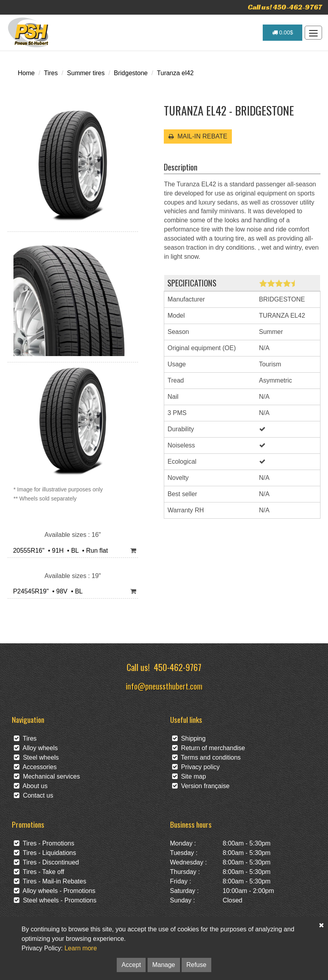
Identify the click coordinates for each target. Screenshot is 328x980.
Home (26, 73)
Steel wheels (36, 757)
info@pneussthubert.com (164, 686)
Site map (189, 776)
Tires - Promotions (44, 843)
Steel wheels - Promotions (55, 900)
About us (31, 786)
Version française (201, 786)
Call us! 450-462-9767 (285, 7)
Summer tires (86, 73)
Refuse (196, 965)
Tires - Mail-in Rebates (50, 881)
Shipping (189, 738)
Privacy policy (196, 767)
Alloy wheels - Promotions (55, 891)
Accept (131, 965)
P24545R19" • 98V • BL (46, 591)
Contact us (33, 795)
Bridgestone (131, 73)
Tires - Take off (39, 872)
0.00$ (283, 32)
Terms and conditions (207, 757)
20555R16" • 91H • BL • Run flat (59, 551)
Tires (51, 73)
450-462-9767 (178, 667)
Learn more (81, 948)
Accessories (35, 767)
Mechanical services (47, 776)
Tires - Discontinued (46, 862)
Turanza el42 (175, 73)
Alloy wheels (36, 748)
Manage (164, 965)
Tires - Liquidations (45, 853)
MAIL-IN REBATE (198, 136)
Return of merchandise (209, 748)
